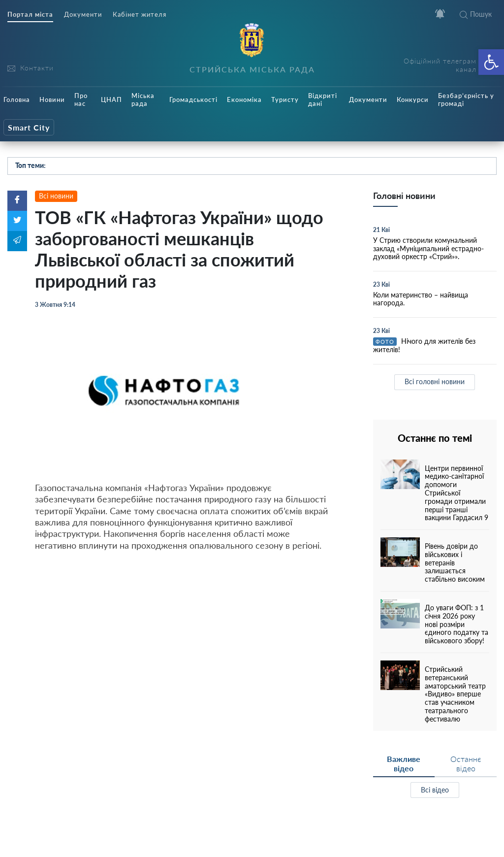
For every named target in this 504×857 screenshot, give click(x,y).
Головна (17, 99)
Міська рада (143, 99)
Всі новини (56, 196)
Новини (52, 99)
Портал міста (30, 15)
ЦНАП (111, 99)
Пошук (476, 14)
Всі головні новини (435, 381)
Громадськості (193, 99)
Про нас (81, 99)
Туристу (285, 99)
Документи (83, 15)
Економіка (244, 99)
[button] (491, 62)
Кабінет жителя (140, 15)
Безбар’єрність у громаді (466, 99)
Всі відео (435, 790)
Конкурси (413, 99)
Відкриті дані (323, 99)
